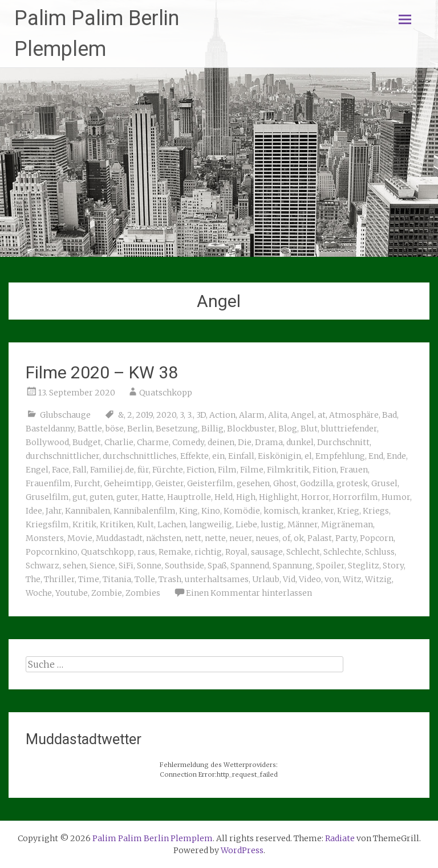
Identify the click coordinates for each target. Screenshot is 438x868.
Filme (252, 470)
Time (89, 579)
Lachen (172, 524)
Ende (396, 456)
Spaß (217, 566)
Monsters (45, 538)
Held (224, 497)
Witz (352, 579)
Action (222, 415)
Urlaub (266, 579)
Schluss (380, 552)
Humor (396, 497)
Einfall (241, 456)
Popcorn (377, 538)
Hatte (153, 497)
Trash (170, 579)
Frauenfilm (48, 483)
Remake (175, 552)
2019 (144, 415)
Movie (80, 538)
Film (227, 470)
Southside (184, 566)
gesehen (253, 483)
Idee (34, 511)
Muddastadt (119, 538)
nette (215, 538)
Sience (102, 566)
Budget (87, 442)
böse (115, 429)
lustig (272, 524)
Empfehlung (340, 456)
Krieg (348, 511)
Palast (320, 538)
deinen (221, 442)
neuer (241, 538)
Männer (303, 524)
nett (193, 538)
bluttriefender (349, 429)
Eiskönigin (279, 456)
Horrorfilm (355, 497)
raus (146, 552)
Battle (90, 429)
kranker (318, 511)
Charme (153, 442)
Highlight (278, 497)
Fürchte (168, 470)
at (322, 415)
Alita (278, 415)
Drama (269, 442)
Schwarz (42, 566)
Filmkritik (288, 470)
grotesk (352, 483)
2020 (166, 415)
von (332, 579)
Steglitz (364, 566)
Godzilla (317, 483)
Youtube (72, 593)
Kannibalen (88, 511)
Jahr (54, 511)
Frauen (354, 470)
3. (190, 415)
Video (310, 579)
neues (267, 538)
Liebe (246, 524)
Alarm (252, 415)
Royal (236, 552)
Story (393, 566)
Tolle (145, 579)
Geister (169, 483)
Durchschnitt (343, 442)
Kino (211, 511)
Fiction (200, 470)
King (188, 511)
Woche (39, 593)
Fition (325, 470)
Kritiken (117, 524)
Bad (390, 415)
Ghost (285, 483)
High (246, 497)
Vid (289, 579)
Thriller (59, 579)
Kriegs (376, 511)
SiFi (126, 566)
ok (299, 538)
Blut (309, 429)
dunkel (300, 442)
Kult (145, 524)
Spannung (293, 566)
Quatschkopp (166, 393)
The (33, 579)
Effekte (194, 456)
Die (245, 442)
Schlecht (303, 552)
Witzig (378, 579)
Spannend (250, 566)
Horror (315, 497)
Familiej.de (112, 470)
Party (346, 538)
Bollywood (47, 442)
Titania (117, 579)
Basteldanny (50, 429)
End (376, 456)
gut (79, 497)
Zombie (107, 593)
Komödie (242, 511)
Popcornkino (52, 552)
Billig (212, 429)
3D (201, 415)
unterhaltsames (217, 579)
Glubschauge (65, 415)
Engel (37, 470)
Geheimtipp (128, 483)
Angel (303, 415)
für (143, 470)
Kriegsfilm (47, 524)
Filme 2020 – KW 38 (102, 372)
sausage (267, 552)
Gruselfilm (47, 497)
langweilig (211, 524)
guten (101, 497)
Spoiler (330, 566)
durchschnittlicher (62, 456)
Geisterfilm (210, 483)
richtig (208, 552)
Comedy (188, 442)
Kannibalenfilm (145, 511)
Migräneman (347, 524)
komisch (281, 511)
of (286, 538)
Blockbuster (251, 429)
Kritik (84, 524)
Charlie (119, 442)
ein (218, 456)
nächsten (164, 538)
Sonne (149, 566)
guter (127, 497)
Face (60, 470)
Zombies (143, 593)
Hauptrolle (189, 497)
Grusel (384, 483)
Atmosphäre (354, 415)
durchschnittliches (140, 456)
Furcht (87, 483)
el (308, 456)
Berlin (140, 429)
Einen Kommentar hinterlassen (249, 593)
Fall (80, 470)
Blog (288, 429)
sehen (74, 566)
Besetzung (177, 429)
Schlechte (342, 552)
